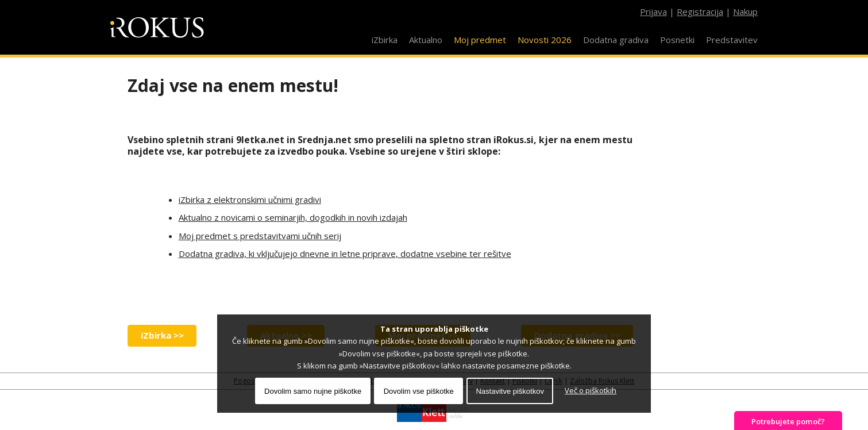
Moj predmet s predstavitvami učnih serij (260, 236)
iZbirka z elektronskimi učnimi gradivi (250, 199)
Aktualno (426, 40)
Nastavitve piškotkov (510, 391)
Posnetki (677, 40)
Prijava (653, 11)
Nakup (745, 11)
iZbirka (385, 40)
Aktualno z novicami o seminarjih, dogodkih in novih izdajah (293, 217)
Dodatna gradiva (616, 40)
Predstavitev (732, 40)
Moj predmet (480, 40)
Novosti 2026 (545, 40)
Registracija (700, 11)
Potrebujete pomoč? (788, 421)
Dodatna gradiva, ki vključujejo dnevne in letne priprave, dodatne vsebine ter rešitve (345, 254)
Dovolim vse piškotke (419, 391)
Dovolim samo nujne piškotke (313, 391)
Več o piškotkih (591, 390)
